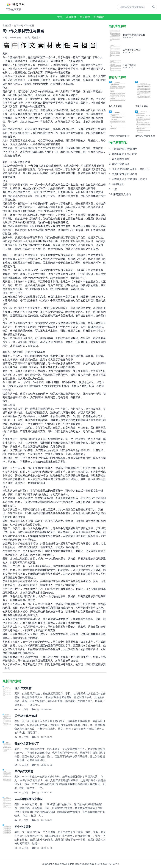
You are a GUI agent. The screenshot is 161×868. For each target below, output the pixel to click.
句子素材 (85, 17)
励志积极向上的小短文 (124, 154)
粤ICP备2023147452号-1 (107, 864)
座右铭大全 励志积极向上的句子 (130, 179)
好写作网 (19, 25)
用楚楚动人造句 (122, 194)
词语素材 (71, 17)
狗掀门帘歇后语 (121, 164)
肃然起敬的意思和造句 (124, 174)
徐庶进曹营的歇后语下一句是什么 (131, 169)
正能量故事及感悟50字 (125, 149)
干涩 (114, 189)
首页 (60, 17)
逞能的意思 (118, 184)
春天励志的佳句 (121, 159)
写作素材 (99, 17)
